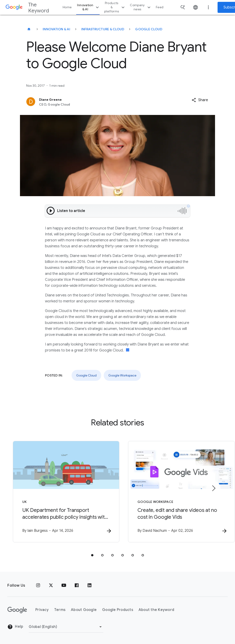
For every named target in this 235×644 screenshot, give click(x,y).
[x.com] (51, 585)
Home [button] (67, 7)
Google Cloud (149, 29)
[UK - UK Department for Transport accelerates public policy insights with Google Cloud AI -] (57, 492)
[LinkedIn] (90, 585)
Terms (60, 610)
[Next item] (213, 488)
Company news (141, 7)
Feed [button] (160, 7)
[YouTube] (64, 585)
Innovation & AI (89, 7)
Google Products (118, 610)
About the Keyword (156, 610)
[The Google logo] (17, 610)
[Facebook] (77, 585)
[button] (200, 100)
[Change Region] (66, 627)
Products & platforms (115, 7)
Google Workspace (122, 375)
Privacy (42, 610)
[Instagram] (38, 585)
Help (15, 627)
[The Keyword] (29, 29)
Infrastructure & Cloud (103, 29)
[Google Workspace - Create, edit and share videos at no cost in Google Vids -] (178, 492)
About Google (84, 610)
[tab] (92, 555)
